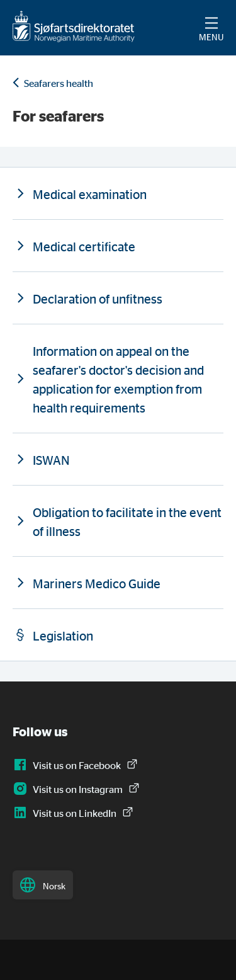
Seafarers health (59, 83)
